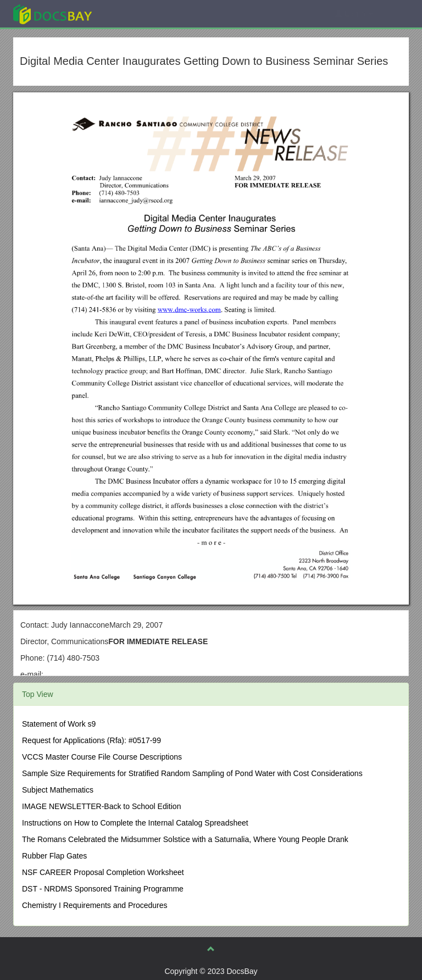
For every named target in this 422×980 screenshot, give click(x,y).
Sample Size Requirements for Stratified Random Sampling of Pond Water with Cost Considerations (192, 773)
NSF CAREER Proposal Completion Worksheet (103, 872)
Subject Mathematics (58, 790)
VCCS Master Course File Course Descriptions (102, 757)
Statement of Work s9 (59, 724)
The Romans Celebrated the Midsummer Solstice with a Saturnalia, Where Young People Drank (185, 839)
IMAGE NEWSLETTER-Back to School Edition (101, 806)
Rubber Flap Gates (54, 856)
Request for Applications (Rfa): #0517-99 (91, 740)
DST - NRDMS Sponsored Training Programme (103, 889)
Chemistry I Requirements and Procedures (95, 905)
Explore (135, 13)
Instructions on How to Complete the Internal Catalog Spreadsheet (135, 823)
